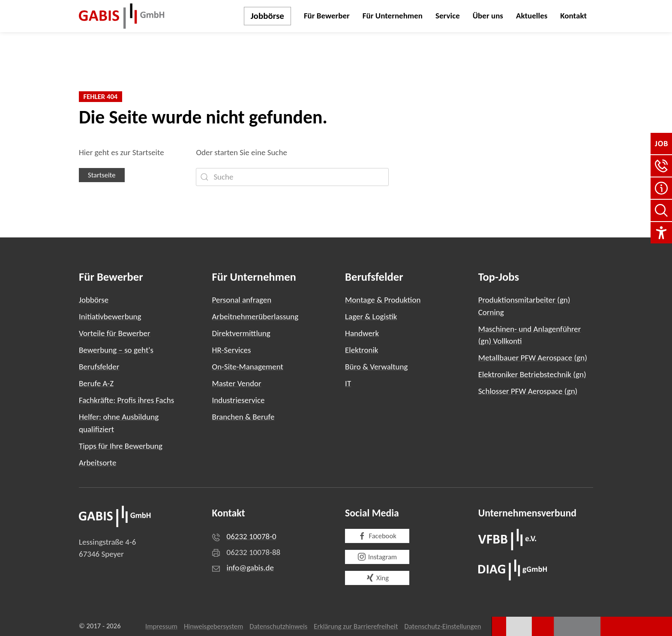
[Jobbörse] (661, 144)
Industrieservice (238, 400)
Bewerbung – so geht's (116, 350)
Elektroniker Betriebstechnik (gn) (532, 374)
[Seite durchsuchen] (661, 210)
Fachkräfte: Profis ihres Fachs (126, 400)
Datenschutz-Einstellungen (443, 626)
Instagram (377, 557)
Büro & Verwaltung (376, 367)
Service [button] (448, 16)
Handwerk (362, 333)
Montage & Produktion (383, 300)
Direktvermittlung (241, 333)
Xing (377, 578)
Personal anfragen (242, 300)
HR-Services (232, 350)
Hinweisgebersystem (213, 626)
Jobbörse (267, 16)
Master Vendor (237, 383)
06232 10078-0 (252, 536)
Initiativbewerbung (110, 316)
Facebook (377, 536)
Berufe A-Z (96, 383)
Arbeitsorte (97, 463)
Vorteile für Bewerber (115, 333)
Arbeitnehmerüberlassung (255, 316)
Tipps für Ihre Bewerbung (121, 446)
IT (348, 383)
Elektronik (361, 350)
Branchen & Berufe (243, 417)
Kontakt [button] (573, 16)
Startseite (102, 175)
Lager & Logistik (371, 316)
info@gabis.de (250, 568)
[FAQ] (661, 188)
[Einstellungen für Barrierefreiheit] (661, 233)
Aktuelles (532, 16)
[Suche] (292, 177)
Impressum (161, 626)
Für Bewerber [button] (327, 16)
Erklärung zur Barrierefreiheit (356, 626)
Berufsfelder (99, 367)
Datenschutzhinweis (278, 626)
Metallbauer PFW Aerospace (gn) (533, 358)
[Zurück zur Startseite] (122, 16)
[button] (661, 166)
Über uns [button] (488, 16)
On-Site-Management (248, 367)
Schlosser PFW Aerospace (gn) (528, 391)
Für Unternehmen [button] (393, 16)
